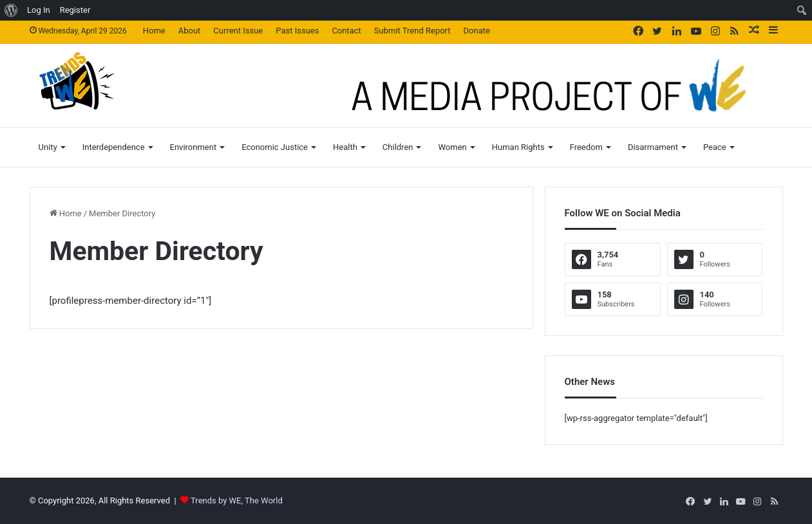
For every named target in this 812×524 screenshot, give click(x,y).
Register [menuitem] (75, 10)
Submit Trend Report (412, 31)
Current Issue (238, 31)
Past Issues (297, 31)
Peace (715, 147)
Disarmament (653, 147)
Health (345, 147)
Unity (48, 147)
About (190, 31)
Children (398, 147)
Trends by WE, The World (237, 501)
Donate (477, 31)
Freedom (586, 147)
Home (154, 31)
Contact (346, 31)
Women (452, 147)
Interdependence (114, 147)
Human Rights (518, 147)
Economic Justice (275, 147)
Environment (194, 147)
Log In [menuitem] (39, 10)
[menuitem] (11, 10)
